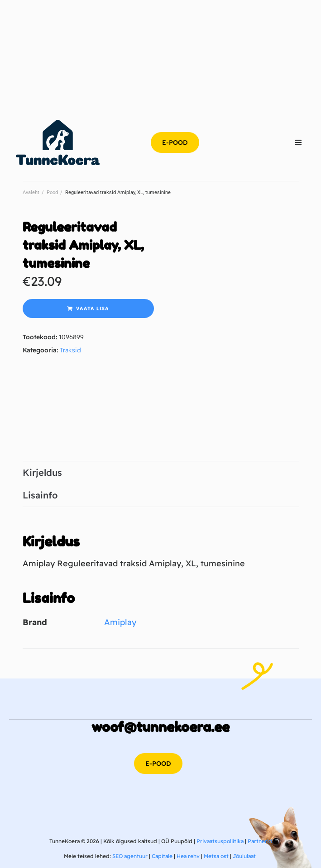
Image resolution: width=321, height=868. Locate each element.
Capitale (162, 856)
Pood (52, 192)
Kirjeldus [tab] (42, 472)
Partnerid (260, 841)
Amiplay (120, 622)
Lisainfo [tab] (40, 495)
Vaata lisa (93, 309)
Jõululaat (244, 856)
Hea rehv (188, 856)
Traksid (70, 350)
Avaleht (31, 192)
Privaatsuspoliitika (220, 841)
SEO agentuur (130, 856)
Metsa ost (216, 856)
